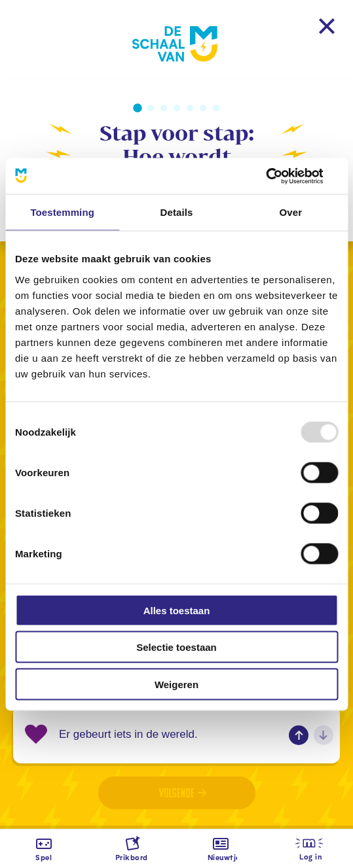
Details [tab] (177, 212)
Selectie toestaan (176, 647)
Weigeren (176, 684)
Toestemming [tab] (62, 212)
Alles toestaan (177, 610)
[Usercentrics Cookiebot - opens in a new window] (281, 176)
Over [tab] (291, 212)
